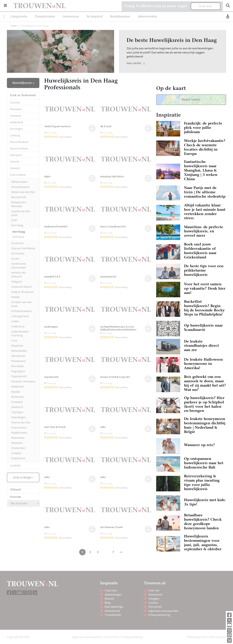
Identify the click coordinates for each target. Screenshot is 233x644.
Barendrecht (19, 197)
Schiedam (17, 402)
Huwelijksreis (22, 83)
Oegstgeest (18, 371)
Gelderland (16, 122)
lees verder (136, 63)
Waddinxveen (19, 433)
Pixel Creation (217, 637)
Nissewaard (18, 361)
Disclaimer (155, 607)
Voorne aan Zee (21, 422)
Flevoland (16, 109)
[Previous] (121, 552)
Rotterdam (18, 397)
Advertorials (112, 611)
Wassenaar (18, 438)
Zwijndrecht (18, 458)
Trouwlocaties (45, 16)
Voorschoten (19, 428)
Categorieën (19, 16)
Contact (153, 603)
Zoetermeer (18, 448)
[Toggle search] (228, 6)
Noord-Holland (19, 148)
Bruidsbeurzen (120, 16)
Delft (14, 220)
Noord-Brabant (19, 142)
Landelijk (15, 465)
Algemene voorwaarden (163, 611)
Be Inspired (95, 16)
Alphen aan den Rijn (23, 192)
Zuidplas (16, 453)
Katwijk (16, 297)
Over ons (154, 590)
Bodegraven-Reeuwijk (19, 204)
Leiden (15, 321)
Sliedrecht (17, 407)
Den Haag (17, 225)
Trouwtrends (113, 615)
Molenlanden (19, 351)
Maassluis (17, 346)
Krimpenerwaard (21, 311)
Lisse (14, 340)
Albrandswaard (20, 187)
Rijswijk (16, 392)
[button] (5, 6)
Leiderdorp (18, 326)
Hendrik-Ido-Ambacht (19, 275)
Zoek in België (23, 477)
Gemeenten (71, 16)
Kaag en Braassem (22, 292)
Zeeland (15, 168)
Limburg (15, 135)
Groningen (16, 129)
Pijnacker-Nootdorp (23, 381)
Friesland (15, 116)
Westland (17, 443)
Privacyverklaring (159, 615)
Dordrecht (17, 243)
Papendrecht (19, 376)
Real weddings (114, 607)
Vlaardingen (18, 417)
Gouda (15, 259)
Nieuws (109, 598)
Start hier (206, 6)
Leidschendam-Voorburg (20, 333)
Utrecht (14, 162)
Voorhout (18, 237)
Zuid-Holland (18, 175)
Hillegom (17, 282)
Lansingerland (20, 316)
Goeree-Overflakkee (23, 248)
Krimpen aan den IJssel (21, 304)
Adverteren (155, 594)
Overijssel (16, 155)
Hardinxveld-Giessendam (19, 266)
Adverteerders (147, 16)
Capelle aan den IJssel (21, 213)
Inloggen (154, 598)
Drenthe (15, 103)
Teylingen (17, 412)
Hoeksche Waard (21, 287)
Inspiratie (111, 590)
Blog (108, 603)
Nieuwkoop (18, 356)
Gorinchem (18, 253)
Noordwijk (17, 366)
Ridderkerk (18, 387)
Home (14, 26)
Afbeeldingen (113, 594)
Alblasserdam (19, 182)
